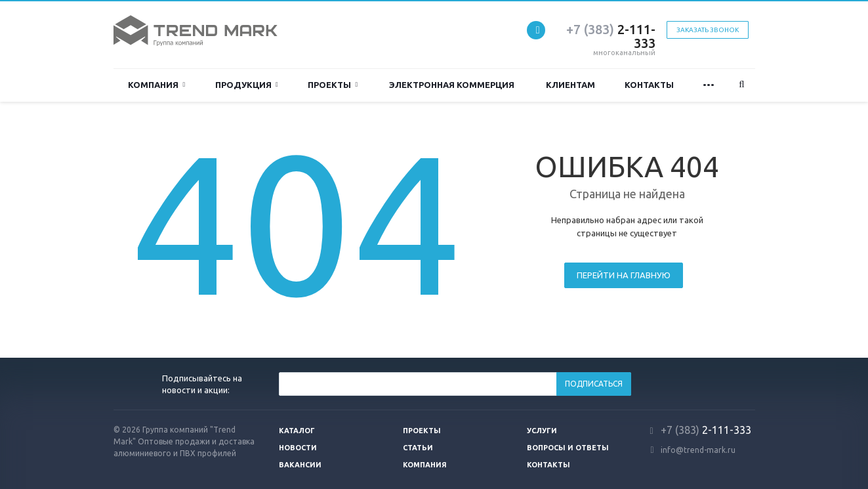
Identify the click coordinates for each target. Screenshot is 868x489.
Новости (298, 448)
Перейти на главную (624, 275)
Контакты (649, 85)
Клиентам (570, 85)
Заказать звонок (708, 30)
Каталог (297, 431)
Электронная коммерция (452, 85)
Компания (156, 85)
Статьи (418, 448)
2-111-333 (611, 36)
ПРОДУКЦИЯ (247, 85)
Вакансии (300, 465)
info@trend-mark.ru (698, 450)
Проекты (333, 85)
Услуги (542, 431)
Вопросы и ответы (568, 448)
